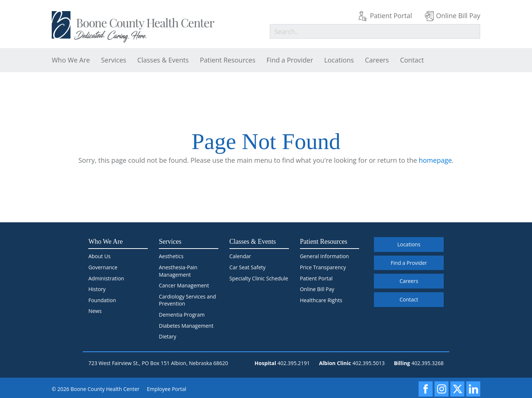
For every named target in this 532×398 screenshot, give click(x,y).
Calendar (240, 256)
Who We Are (71, 60)
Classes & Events (163, 60)
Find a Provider (290, 60)
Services (113, 60)
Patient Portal (391, 16)
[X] (457, 389)
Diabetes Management (186, 326)
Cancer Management (184, 285)
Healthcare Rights (321, 300)
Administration (106, 278)
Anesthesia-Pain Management (178, 271)
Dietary (168, 336)
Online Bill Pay (458, 16)
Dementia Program (182, 315)
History (97, 289)
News (95, 311)
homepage (436, 160)
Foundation (102, 300)
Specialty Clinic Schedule (259, 278)
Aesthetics (171, 256)
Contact (412, 60)
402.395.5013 (369, 363)
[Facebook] (426, 389)
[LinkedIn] (473, 389)
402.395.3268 (427, 363)
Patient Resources (228, 60)
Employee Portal (167, 389)
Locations (339, 60)
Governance (103, 267)
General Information (325, 256)
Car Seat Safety (248, 267)
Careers (377, 60)
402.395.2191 (294, 363)
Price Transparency (323, 267)
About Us (99, 256)
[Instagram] (441, 389)
